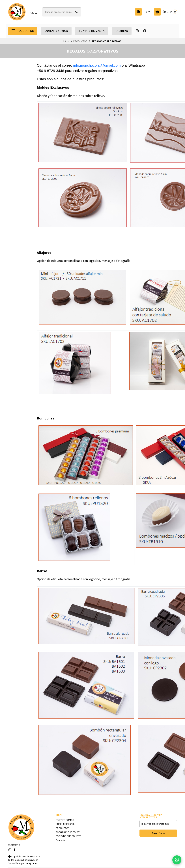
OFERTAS (122, 31)
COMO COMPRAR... (66, 824)
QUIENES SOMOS (56, 31)
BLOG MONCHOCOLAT (68, 832)
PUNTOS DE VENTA (92, 31)
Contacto (61, 840)
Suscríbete (158, 833)
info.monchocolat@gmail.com (97, 65)
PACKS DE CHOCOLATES (68, 836)
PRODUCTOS (23, 31)
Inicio (66, 41)
